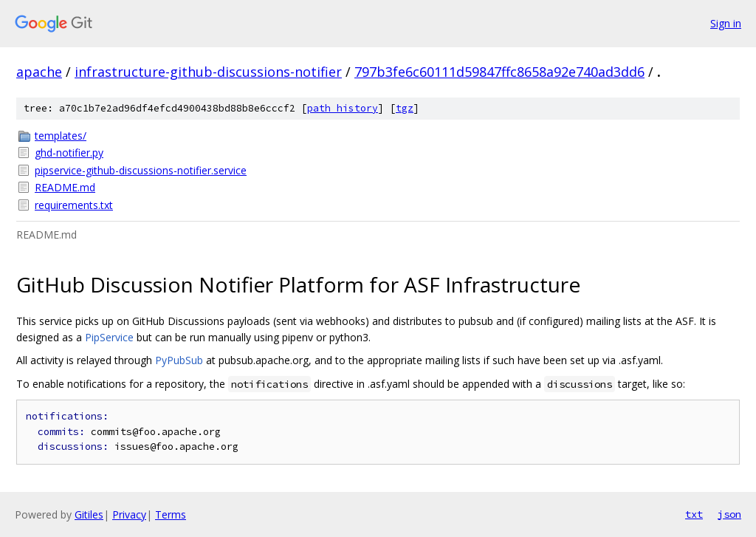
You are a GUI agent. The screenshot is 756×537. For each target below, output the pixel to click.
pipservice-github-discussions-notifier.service (141, 170)
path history (343, 108)
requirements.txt (74, 205)
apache (39, 72)
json (729, 514)
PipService (109, 337)
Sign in (726, 23)
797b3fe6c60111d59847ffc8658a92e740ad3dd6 (499, 72)
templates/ (61, 136)
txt (694, 514)
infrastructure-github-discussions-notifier (208, 72)
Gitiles (89, 514)
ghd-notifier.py (69, 153)
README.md (65, 187)
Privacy (129, 514)
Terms (171, 514)
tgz (405, 108)
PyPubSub (179, 360)
